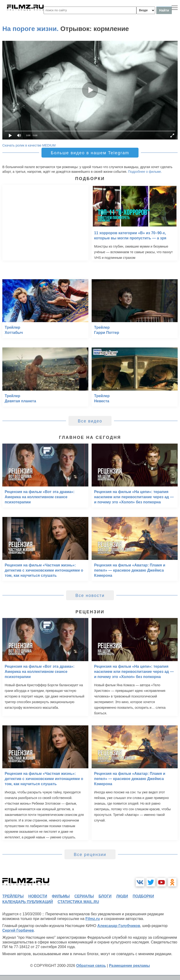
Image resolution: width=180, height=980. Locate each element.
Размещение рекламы (129, 966)
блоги (105, 896)
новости (38, 896)
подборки (143, 896)
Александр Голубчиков (119, 926)
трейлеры (13, 896)
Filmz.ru (93, 919)
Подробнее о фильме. (145, 172)
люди (122, 896)
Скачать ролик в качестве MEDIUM (29, 145)
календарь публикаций (28, 902)
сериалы (84, 896)
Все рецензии (90, 855)
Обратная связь (91, 966)
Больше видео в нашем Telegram (90, 153)
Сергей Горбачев (18, 930)
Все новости (90, 596)
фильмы (61, 896)
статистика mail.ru (78, 902)
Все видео (90, 421)
